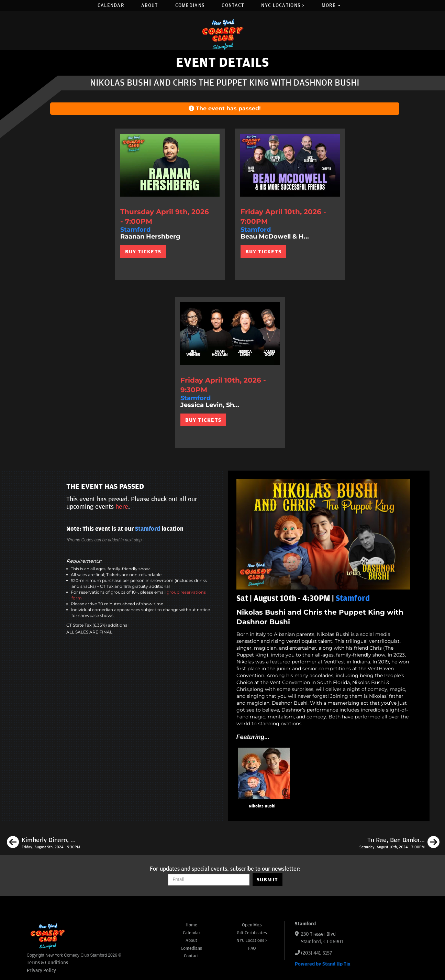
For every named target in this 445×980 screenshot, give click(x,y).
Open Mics (252, 925)
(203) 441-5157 (316, 953)
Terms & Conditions (47, 963)
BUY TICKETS (143, 252)
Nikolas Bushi (262, 806)
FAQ (252, 948)
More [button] (331, 5)
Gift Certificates (252, 933)
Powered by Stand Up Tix (323, 964)
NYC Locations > (283, 5)
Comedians (190, 5)
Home (191, 925)
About (150, 5)
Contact (233, 5)
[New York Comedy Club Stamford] (223, 34)
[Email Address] (209, 880)
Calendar (111, 5)
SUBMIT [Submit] (268, 880)
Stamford (148, 529)
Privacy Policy (41, 971)
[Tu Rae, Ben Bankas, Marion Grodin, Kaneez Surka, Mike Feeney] (399, 843)
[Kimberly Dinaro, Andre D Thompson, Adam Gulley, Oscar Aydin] (43, 843)
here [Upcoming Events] (122, 507)
